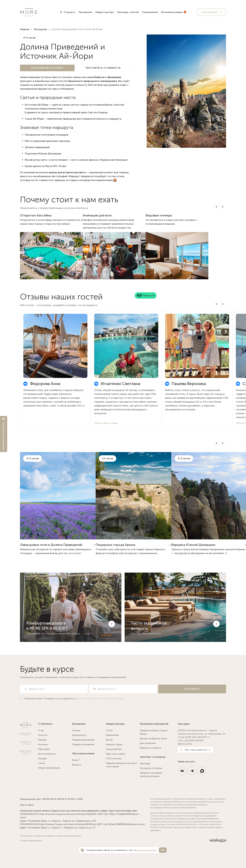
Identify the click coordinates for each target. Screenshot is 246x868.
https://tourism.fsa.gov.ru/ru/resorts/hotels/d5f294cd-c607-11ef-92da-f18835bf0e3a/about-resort (92, 824)
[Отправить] (192, 689)
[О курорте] (68, 12)
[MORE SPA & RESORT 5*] (29, 12)
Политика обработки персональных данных (100, 699)
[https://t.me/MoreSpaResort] (192, 771)
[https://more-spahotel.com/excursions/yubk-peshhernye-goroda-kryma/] (136, 504)
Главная (25, 29)
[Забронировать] (212, 12)
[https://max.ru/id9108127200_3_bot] (202, 771)
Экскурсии (40, 29)
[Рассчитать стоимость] (103, 68)
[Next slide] (223, 304)
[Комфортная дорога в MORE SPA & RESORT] (71, 607)
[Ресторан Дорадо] (26, 734)
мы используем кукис (147, 850)
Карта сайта (27, 805)
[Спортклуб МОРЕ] (26, 752)
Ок (163, 850)
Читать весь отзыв (108, 423)
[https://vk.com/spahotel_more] (182, 771)
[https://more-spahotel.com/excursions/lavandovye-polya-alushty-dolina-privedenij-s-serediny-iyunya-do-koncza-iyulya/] (58, 504)
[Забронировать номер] (47, 68)
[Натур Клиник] (26, 743)
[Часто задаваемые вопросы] (175, 607)
